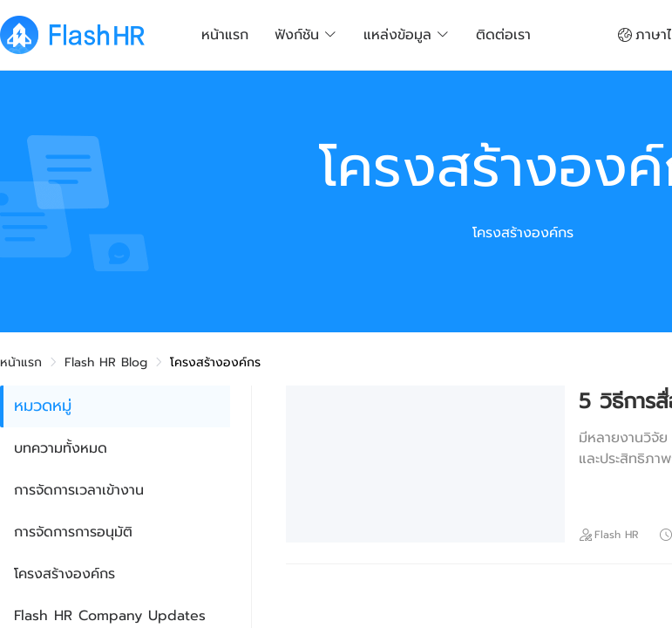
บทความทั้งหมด (61, 448)
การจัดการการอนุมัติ (73, 532)
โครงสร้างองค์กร (64, 574)
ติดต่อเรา (503, 35)
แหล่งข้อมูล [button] (407, 35)
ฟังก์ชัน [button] (306, 35)
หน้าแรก (225, 35)
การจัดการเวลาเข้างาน (79, 490)
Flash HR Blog (106, 362)
